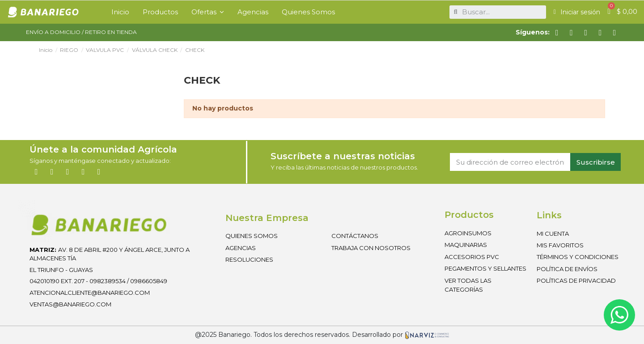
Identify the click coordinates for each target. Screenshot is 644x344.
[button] (208, 12)
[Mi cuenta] (577, 12)
